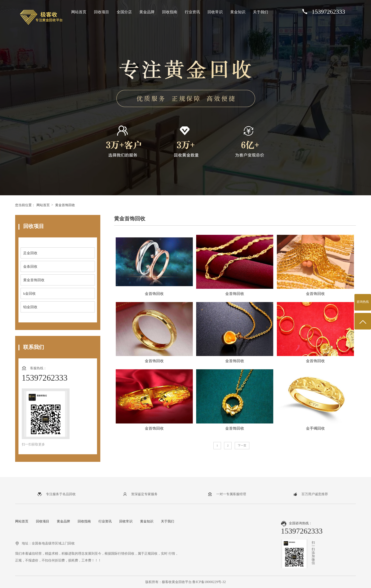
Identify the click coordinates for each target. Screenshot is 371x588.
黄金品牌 (147, 12)
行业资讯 (192, 12)
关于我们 (261, 12)
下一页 (242, 445)
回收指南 (170, 12)
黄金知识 (238, 12)
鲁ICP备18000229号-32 (209, 582)
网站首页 (79, 12)
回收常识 (215, 12)
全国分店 (124, 12)
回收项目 (102, 12)
